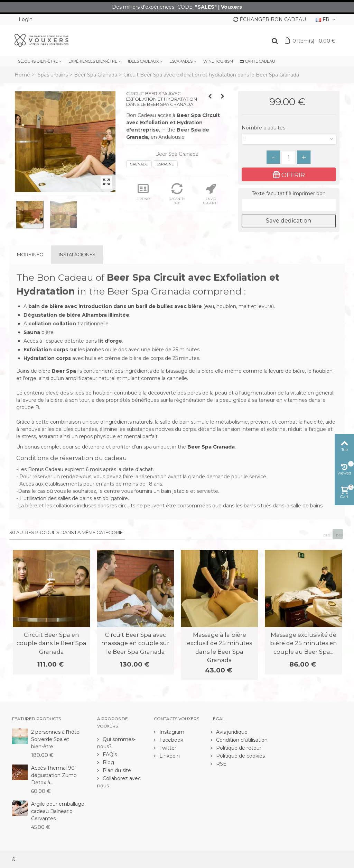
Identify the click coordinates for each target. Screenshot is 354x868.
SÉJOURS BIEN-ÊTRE (38, 61)
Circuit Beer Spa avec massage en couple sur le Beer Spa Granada (135, 643)
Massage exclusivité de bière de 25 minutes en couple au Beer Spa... (304, 643)
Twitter (167, 748)
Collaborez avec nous (119, 782)
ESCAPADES (181, 61)
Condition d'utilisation (241, 740)
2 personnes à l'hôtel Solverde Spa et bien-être (56, 739)
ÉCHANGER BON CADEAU (270, 19)
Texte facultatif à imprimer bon (289, 193)
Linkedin (169, 756)
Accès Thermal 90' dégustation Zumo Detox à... (54, 775)
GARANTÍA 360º (177, 194)
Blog (108, 762)
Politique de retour (238, 748)
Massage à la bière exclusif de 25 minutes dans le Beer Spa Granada (220, 647)
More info (30, 254)
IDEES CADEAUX (143, 61)
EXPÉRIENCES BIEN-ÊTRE (93, 61)
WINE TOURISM (218, 61)
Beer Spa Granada (96, 75)
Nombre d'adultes (264, 128)
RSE (221, 764)
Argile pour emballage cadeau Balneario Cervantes (58, 811)
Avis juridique (231, 732)
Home (22, 75)
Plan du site (116, 770)
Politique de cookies (240, 756)
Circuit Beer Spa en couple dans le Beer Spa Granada (52, 643)
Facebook (171, 740)
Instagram (171, 732)
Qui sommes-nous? (116, 743)
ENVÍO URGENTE (211, 194)
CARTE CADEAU (258, 61)
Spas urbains (53, 75)
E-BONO (143, 192)
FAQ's (109, 754)
